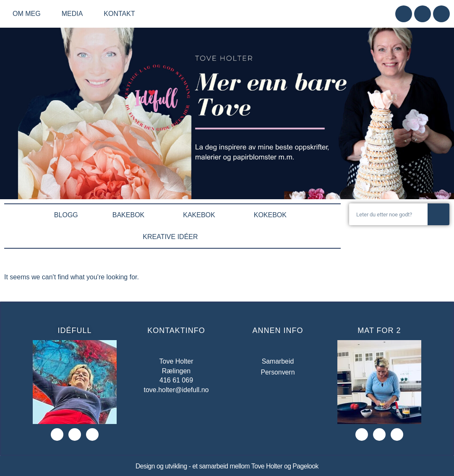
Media (74, 14)
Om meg (29, 14)
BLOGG (66, 215)
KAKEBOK (201, 215)
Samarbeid (278, 361)
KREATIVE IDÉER (172, 237)
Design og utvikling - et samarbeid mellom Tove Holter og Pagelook (227, 466)
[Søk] (438, 214)
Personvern (278, 372)
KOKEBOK (272, 215)
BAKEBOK (130, 215)
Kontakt (119, 14)
